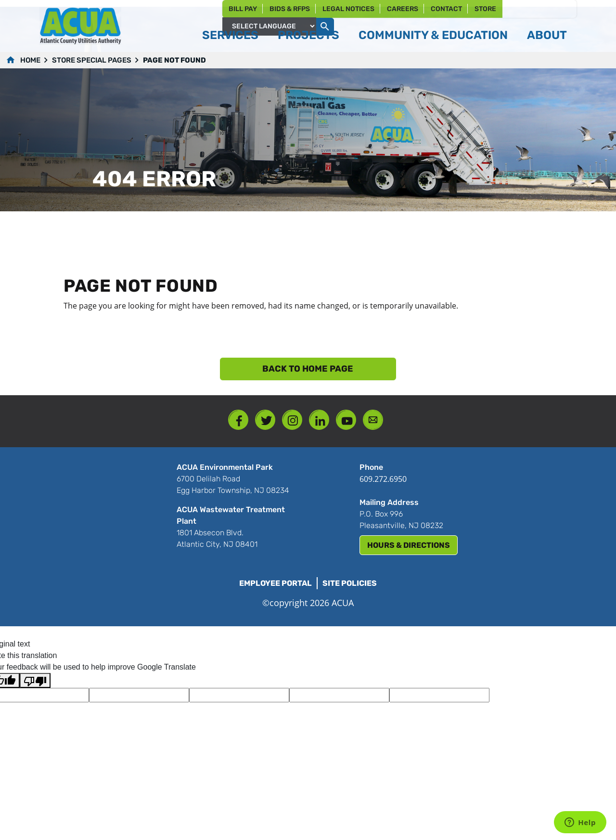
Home (30, 60)
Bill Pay (243, 9)
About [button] (547, 35)
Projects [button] (308, 35)
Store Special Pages (92, 60)
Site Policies (350, 583)
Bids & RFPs (290, 9)
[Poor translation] (35, 680)
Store (485, 9)
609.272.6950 (383, 479)
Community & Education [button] (433, 35)
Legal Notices (348, 9)
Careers (403, 9)
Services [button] (230, 35)
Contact (446, 9)
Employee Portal (276, 583)
